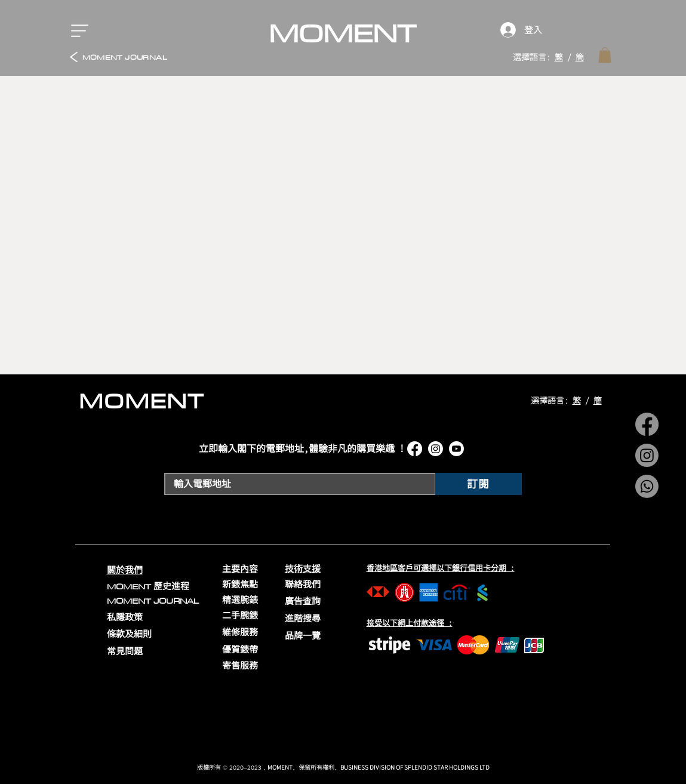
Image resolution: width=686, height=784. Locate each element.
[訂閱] (479, 484)
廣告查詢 (303, 601)
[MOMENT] (343, 33)
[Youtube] (456, 449)
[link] (605, 55)
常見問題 (125, 651)
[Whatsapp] (647, 486)
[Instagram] (647, 455)
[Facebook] (647, 424)
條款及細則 (129, 634)
